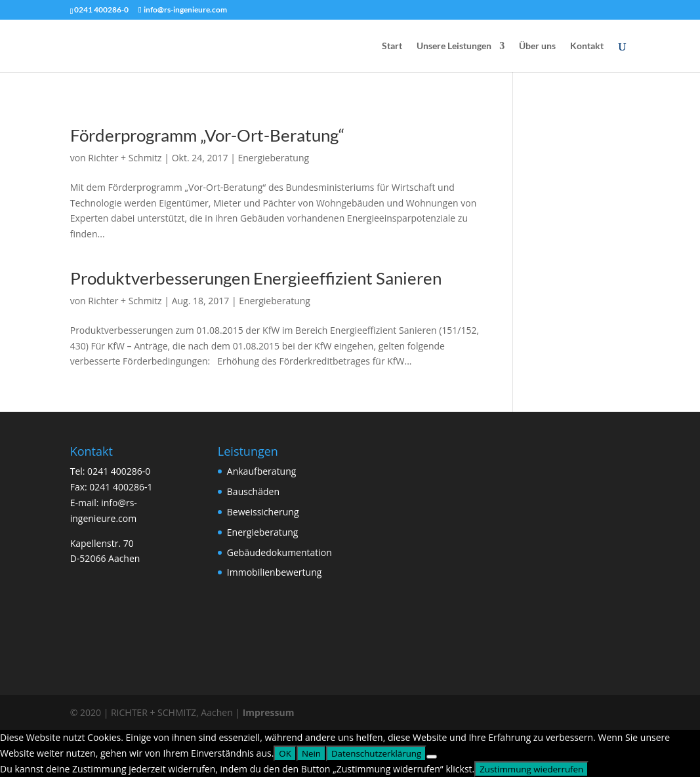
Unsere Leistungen (454, 46)
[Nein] (432, 757)
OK (285, 753)
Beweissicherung (263, 512)
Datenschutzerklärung (376, 753)
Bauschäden (253, 491)
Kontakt (587, 46)
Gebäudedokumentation (279, 552)
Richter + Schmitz (125, 158)
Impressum (269, 712)
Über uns (537, 46)
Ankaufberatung (262, 471)
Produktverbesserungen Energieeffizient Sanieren (256, 278)
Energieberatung (273, 158)
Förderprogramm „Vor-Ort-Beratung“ (207, 135)
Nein (311, 753)
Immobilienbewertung (275, 572)
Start (392, 46)
